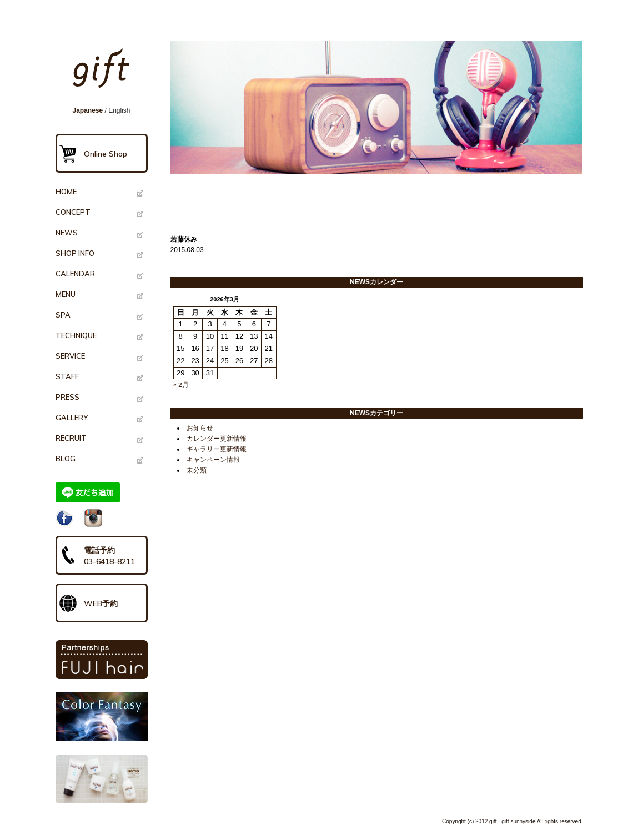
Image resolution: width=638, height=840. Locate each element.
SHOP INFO (75, 253)
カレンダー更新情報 (217, 439)
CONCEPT (73, 212)
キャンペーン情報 (213, 460)
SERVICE (70, 356)
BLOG (66, 459)
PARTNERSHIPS (102, 660)
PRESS (67, 397)
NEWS (67, 233)
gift (105, 73)
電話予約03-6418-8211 (109, 556)
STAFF (67, 376)
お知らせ (200, 428)
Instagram (93, 518)
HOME (66, 192)
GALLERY (72, 418)
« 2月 (181, 384)
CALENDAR (75, 274)
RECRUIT (71, 438)
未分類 (197, 470)
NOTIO (102, 779)
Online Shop (106, 154)
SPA (63, 315)
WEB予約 (101, 603)
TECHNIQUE (76, 335)
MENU (66, 294)
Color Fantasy (102, 717)
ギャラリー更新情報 (217, 449)
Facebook (64, 518)
